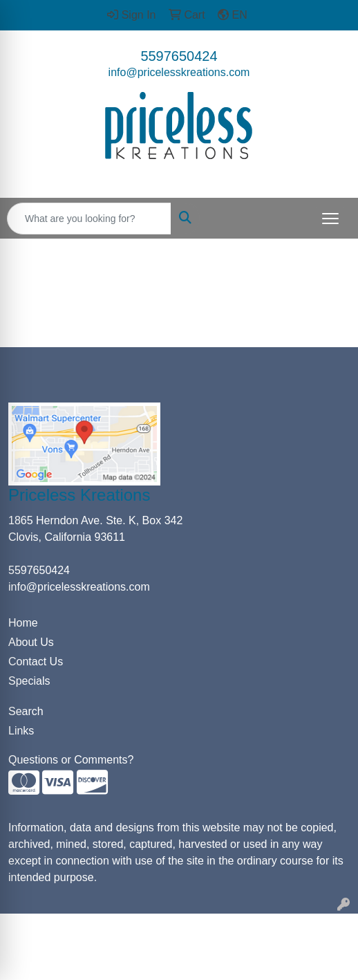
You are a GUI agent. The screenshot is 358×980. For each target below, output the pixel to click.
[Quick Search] (89, 219)
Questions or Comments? (71, 760)
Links (21, 731)
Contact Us (36, 662)
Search (26, 711)
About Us (31, 642)
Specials (29, 681)
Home (23, 623)
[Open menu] (330, 219)
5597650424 (179, 56)
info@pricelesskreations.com (179, 72)
